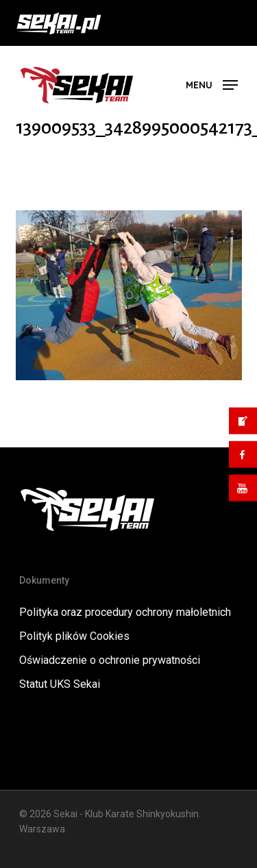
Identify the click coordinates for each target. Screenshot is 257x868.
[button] (212, 84)
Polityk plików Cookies (74, 636)
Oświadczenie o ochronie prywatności (110, 660)
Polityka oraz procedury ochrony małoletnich (125, 612)
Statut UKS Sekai (60, 684)
